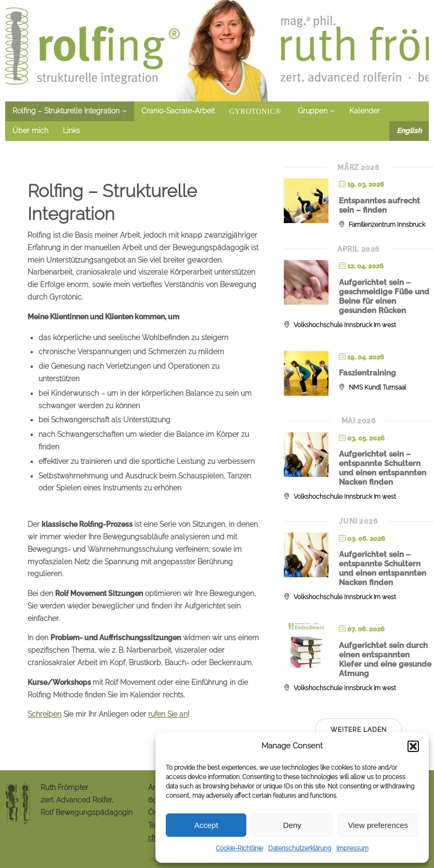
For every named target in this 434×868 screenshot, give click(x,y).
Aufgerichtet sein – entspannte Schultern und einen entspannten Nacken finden (383, 468)
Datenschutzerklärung (300, 848)
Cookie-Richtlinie (239, 848)
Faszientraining (367, 373)
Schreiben (44, 714)
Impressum (352, 848)
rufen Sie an (168, 714)
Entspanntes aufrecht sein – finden (379, 205)
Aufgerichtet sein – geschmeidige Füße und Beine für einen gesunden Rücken (384, 296)
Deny (292, 825)
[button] (413, 746)
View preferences (378, 825)
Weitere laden (359, 730)
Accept (206, 825)
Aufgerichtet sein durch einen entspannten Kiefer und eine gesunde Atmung (385, 659)
